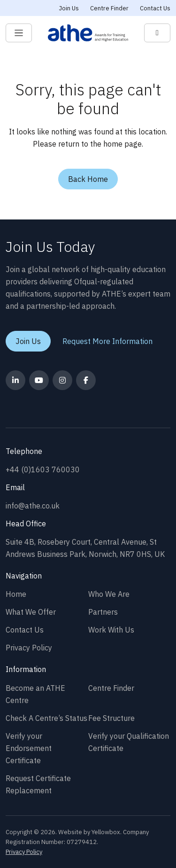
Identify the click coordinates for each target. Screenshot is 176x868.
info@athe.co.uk (33, 506)
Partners (103, 612)
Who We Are (109, 594)
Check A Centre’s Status (46, 718)
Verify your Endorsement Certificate (29, 748)
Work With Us (111, 630)
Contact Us (155, 8)
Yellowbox (106, 832)
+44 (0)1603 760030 (43, 469)
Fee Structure (111, 718)
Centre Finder (109, 8)
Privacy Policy (29, 648)
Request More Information (107, 341)
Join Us (69, 8)
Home (16, 594)
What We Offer (31, 612)
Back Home (88, 179)
